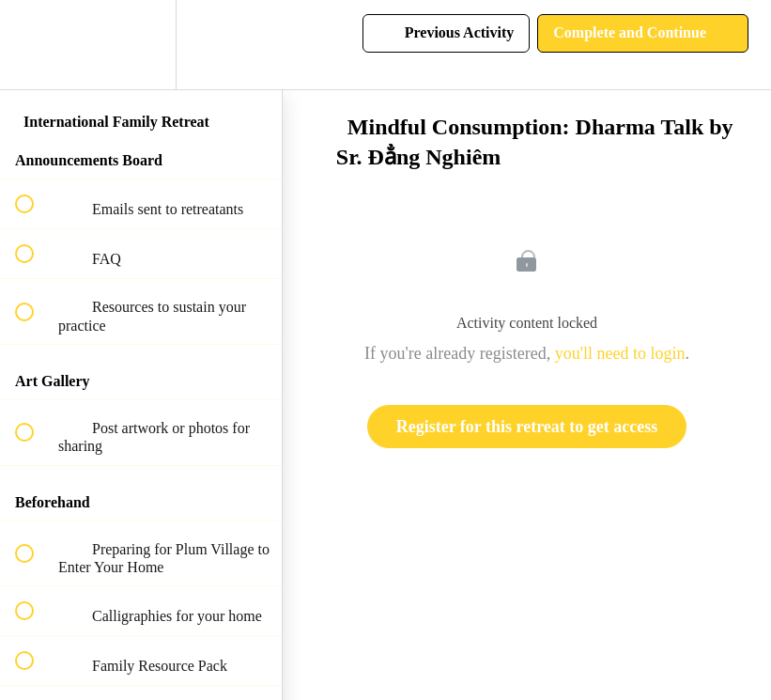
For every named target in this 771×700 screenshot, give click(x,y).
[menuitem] (141, 45)
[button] (35, 45)
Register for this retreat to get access (527, 427)
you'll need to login (620, 353)
